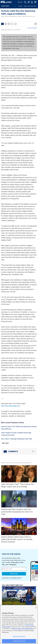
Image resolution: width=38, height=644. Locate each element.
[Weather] (20, 2)
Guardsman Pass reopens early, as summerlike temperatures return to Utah (17, 512)
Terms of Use (9, 579)
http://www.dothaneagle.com (11, 406)
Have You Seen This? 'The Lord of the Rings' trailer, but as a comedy (17, 485)
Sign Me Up (14, 574)
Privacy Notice (17, 579)
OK (36, 608)
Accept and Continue (19, 641)
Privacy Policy (6, 627)
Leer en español (32, 28)
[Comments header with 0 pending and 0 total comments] (19, 451)
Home (20, 6)
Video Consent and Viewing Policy (23, 629)
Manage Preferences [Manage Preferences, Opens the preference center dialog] (19, 636)
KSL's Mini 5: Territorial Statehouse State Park (17, 439)
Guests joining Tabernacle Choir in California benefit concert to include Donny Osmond (17, 539)
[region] (19, 624)
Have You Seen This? (31, 6)
